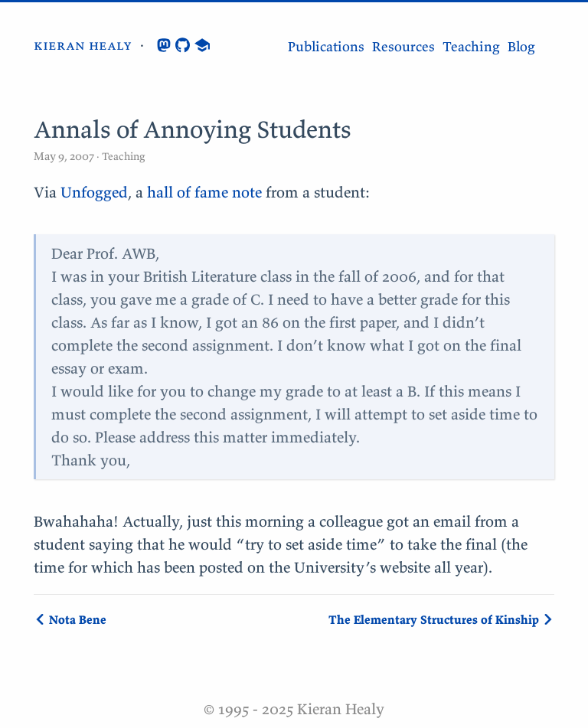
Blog (521, 46)
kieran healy (83, 45)
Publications (326, 46)
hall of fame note (204, 192)
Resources (403, 46)
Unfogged (94, 192)
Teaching (471, 46)
